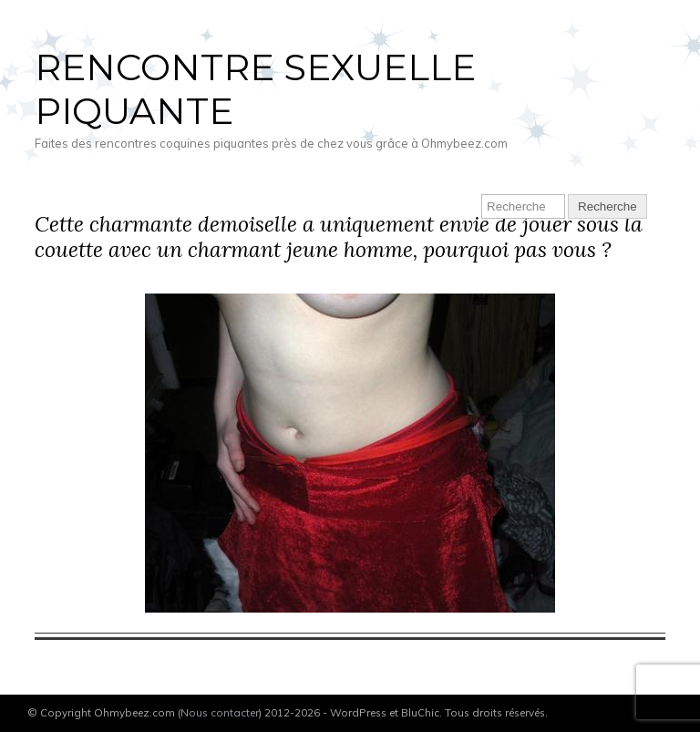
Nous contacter (220, 712)
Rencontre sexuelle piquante (255, 89)
